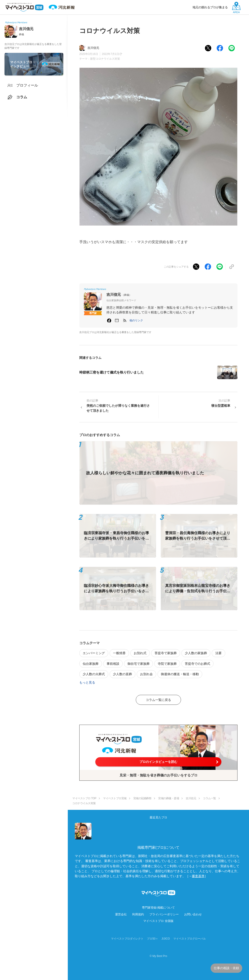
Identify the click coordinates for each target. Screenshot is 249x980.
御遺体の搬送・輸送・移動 (180, 674)
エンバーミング (94, 653)
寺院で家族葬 (167, 664)
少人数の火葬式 (94, 674)
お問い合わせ (193, 914)
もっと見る (87, 682)
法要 (218, 653)
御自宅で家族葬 (139, 664)
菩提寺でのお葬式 (197, 664)
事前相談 (113, 664)
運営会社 (121, 914)
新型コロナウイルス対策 (105, 59)
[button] (136, 320)
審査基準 (198, 876)
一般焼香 (119, 653)
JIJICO (166, 939)
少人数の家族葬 (196, 653)
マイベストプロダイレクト (127, 939)
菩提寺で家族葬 (166, 653)
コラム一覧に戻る (158, 700)
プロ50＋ (152, 939)
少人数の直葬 (122, 674)
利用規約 (138, 914)
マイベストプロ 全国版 (158, 921)
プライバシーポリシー (164, 914)
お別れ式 (140, 653)
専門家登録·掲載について (159, 908)
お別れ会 (146, 674)
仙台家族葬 (91, 664)
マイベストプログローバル (190, 939)
